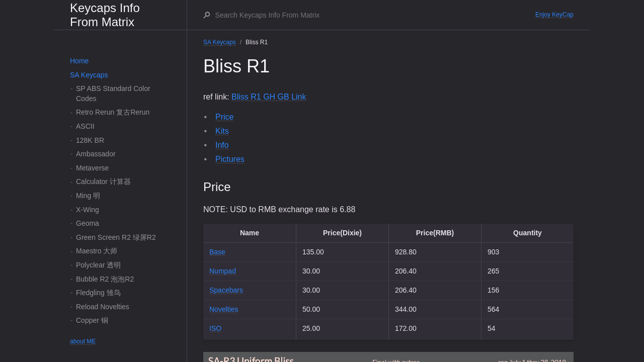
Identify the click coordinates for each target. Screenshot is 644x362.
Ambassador (96, 154)
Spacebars (226, 290)
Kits (222, 131)
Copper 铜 (92, 320)
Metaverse (92, 168)
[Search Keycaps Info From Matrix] (375, 15)
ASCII (85, 126)
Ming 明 (88, 196)
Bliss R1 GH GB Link (269, 97)
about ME (83, 341)
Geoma (88, 223)
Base (217, 252)
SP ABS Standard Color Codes (113, 94)
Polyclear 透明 (98, 265)
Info (222, 145)
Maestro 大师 (97, 251)
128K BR (90, 140)
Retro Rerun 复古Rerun (113, 112)
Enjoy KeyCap (554, 15)
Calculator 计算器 (103, 182)
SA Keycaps (89, 75)
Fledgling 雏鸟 (98, 293)
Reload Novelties (103, 307)
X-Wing (88, 210)
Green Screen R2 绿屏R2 (116, 237)
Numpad (223, 271)
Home (79, 61)
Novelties (224, 309)
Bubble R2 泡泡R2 (105, 279)
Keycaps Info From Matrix (105, 15)
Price (224, 117)
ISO (215, 328)
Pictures (230, 159)
